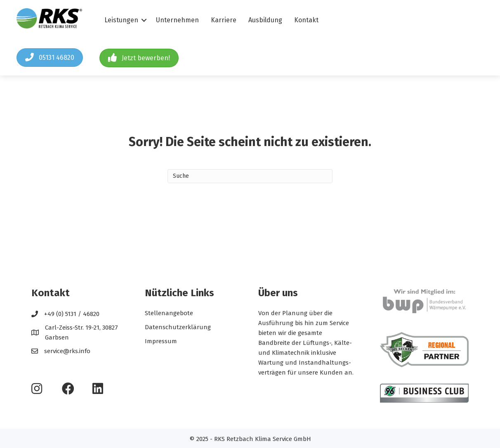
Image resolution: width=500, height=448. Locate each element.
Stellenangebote (169, 313)
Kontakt (306, 20)
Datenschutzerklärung (178, 327)
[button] (50, 58)
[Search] (250, 176)
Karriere (224, 20)
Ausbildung (265, 20)
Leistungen (121, 20)
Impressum (161, 341)
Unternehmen (177, 20)
